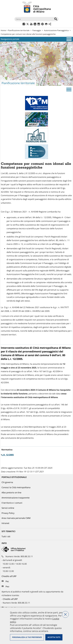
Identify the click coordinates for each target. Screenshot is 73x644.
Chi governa (7, 482)
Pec (7, 581)
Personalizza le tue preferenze (27, 637)
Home (3, 30)
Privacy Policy (8, 513)
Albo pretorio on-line (11, 493)
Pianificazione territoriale (19, 30)
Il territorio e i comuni (12, 503)
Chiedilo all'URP (9, 576)
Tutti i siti (6, 537)
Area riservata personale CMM (16, 518)
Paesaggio (37, 30)
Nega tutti (65, 614)
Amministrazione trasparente (16, 498)
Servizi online (8, 508)
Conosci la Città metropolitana (16, 488)
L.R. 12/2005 (8, 455)
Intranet (5, 523)
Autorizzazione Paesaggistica (56, 30)
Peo (7, 587)
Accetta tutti (54, 637)
